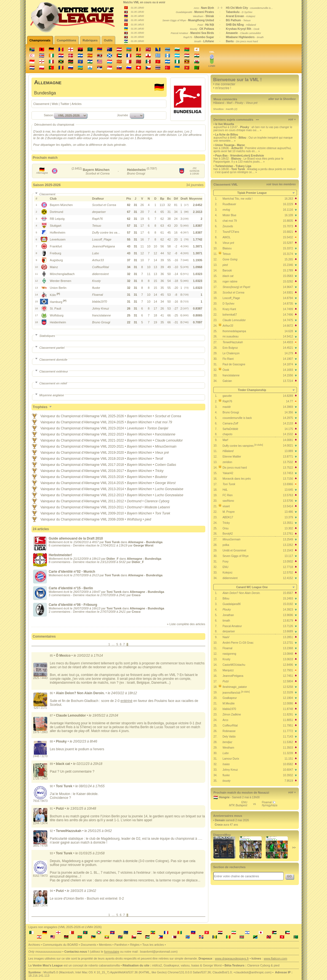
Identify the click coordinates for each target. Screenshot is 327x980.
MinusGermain (231, 539)
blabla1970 (229, 709)
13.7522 (288, 468)
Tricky (226, 523)
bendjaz (227, 742)
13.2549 (288, 539)
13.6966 (288, 484)
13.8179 (288, 621)
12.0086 (288, 703)
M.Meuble (228, 703)
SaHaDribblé (230, 429)
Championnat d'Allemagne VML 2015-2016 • (94, 477)
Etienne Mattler (232, 457)
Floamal (227, 648)
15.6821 (288, 232)
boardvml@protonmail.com (158, 952)
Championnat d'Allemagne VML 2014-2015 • (94, 483)
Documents (89, 945)
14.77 (289, 401)
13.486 (289, 512)
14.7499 (288, 309)
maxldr (227, 407)
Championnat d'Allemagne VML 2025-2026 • (94, 416)
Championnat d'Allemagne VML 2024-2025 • (94, 422)
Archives (34, 945)
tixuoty (226, 781)
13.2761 (288, 534)
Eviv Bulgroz (230, 348)
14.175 (289, 429)
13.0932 (288, 562)
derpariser (229, 631)
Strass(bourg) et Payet (236, 287)
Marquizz (228, 670)
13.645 (289, 490)
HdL (225, 490)
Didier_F (113, 559)
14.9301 (288, 293)
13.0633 (288, 659)
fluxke (226, 775)
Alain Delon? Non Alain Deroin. (241, 593)
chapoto (227, 434)
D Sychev (228, 304)
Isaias (226, 764)
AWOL (226, 237)
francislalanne (231, 375)
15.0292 (288, 282)
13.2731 (288, 643)
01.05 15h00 (137, 33)
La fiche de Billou (227, 135)
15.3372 (288, 248)
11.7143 (288, 737)
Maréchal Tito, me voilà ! (237, 199)
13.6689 (288, 631)
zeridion (227, 462)
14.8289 (288, 396)
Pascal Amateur (232, 626)
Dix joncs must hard (235, 468)
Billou (226, 599)
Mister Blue (229, 215)
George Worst (212, 965)
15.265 (289, 259)
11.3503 (288, 748)
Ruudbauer (229, 204)
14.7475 (288, 320)
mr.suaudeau (230, 336)
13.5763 (288, 495)
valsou (185, 965)
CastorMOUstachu (234, 665)
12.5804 (288, 681)
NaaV (226, 637)
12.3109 (288, 692)
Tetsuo (226, 254)
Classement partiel (49, 348)
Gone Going (230, 259)
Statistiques (45, 336)
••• (257, 120)
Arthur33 (228, 326)
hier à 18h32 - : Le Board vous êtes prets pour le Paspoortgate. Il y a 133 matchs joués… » (249, 160)
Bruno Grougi (231, 412)
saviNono (228, 501)
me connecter (225, 84)
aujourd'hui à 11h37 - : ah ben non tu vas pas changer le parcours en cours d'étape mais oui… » (253, 129)
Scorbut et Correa (233, 293)
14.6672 (288, 326)
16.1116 (288, 210)
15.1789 (288, 270)
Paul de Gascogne (234, 364)
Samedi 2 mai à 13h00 (246, 797)
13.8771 (288, 457)
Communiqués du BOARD (60, 945)
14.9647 (288, 287)
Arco (225, 720)
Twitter (65, 104)
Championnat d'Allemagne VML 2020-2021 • (94, 447)
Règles (135, 945)
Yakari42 (228, 473)
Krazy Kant (229, 309)
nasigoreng (229, 654)
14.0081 (288, 440)
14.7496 (288, 315)
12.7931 (288, 670)
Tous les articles (153, 945)
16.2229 (288, 204)
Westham (228, 748)
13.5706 (288, 501)
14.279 (289, 353)
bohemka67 (230, 315)
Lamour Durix (231, 759)
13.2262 (288, 545)
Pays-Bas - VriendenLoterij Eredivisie (240, 156)
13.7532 (288, 462)
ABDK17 (228, 517)
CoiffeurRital (230, 726)
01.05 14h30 (137, 29)
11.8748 (288, 709)
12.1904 (288, 698)
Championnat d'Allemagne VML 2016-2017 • (94, 471)
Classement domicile (51, 360)
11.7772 (288, 731)
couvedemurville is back (237, 418)
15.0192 (288, 604)
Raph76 (227, 401)
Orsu (225, 528)
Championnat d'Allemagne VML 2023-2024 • (94, 428)
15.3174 (288, 254)
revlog (226, 210)
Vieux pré (228, 243)
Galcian (227, 381)
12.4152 (288, 578)
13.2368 (288, 648)
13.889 (289, 451)
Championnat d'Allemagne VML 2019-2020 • (94, 453)
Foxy (225, 562)
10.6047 (288, 770)
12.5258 (288, 687)
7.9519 (289, 781)
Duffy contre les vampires (243, 446)
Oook (226, 370)
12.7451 (288, 676)
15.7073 (288, 226)
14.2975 (288, 418)
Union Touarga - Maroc (230, 145)
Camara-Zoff (230, 423)
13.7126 (288, 626)
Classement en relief (51, 383)
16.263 (289, 199)
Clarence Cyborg (259, 965)
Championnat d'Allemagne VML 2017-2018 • (94, 465)
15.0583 (288, 276)
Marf (230, 103)
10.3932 (288, 775)
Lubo (225, 753)
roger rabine (230, 282)
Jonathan (228, 615)
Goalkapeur (230, 698)
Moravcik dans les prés (236, 479)
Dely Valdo (229, 737)
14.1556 (288, 375)
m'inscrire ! (223, 88)
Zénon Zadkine (232, 714)
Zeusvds (228, 226)
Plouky (227, 610)
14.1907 (288, 359)
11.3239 (288, 753)
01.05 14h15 (137, 25)
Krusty (226, 659)
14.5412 (288, 336)
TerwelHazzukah (233, 342)
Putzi (225, 681)
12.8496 (288, 665)
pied (225, 265)
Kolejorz (227, 573)
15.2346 (288, 265)
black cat (228, 276)
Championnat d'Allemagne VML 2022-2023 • (94, 434)
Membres (105, 945)
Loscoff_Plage (231, 298)
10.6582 (288, 764)
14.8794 (288, 298)
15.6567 (288, 593)
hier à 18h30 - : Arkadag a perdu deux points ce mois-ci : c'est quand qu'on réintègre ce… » (255, 171)
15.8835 (288, 221)
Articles (77, 104)
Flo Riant (228, 359)
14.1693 (288, 370)
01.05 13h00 (137, 8)
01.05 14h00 (137, 16)
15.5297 (288, 243)
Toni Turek (229, 484)
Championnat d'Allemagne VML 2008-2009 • (94, 519)
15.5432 (288, 237)
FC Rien (228, 495)
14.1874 (288, 364)
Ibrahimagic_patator (235, 687)
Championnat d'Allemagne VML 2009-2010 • (94, 513)
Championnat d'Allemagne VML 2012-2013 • (94, 495)
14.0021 (288, 446)
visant (226, 506)
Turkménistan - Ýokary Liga (233, 166)
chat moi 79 (230, 221)
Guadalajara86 (232, 604)
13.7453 (288, 473)
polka (226, 545)
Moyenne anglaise (49, 395)
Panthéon (121, 945)
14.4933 (288, 342)
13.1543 (288, 550)
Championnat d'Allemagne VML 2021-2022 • (94, 440)
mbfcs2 (157, 965)
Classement (41, 104)
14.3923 (288, 610)
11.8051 (288, 720)
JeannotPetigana (233, 676)
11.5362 (288, 742)
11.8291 (288, 714)
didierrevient (230, 578)
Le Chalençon (231, 353)
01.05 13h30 (137, 12)
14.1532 (288, 434)
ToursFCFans (231, 232)
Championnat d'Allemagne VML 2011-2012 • (94, 501)
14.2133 (288, 423)
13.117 (289, 556)
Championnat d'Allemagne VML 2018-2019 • (94, 459)
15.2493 (288, 599)
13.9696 (288, 615)
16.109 (289, 215)
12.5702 (288, 573)
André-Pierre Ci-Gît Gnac (238, 643)
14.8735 (288, 304)
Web (55, 104)
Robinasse (229, 731)
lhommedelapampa (234, 331)
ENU (225, 567)
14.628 (289, 331)
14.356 (289, 412)
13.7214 (288, 381)
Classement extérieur (51, 371)
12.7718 (288, 567)
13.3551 (288, 523)
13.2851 (288, 637)
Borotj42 (228, 534)
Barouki (227, 270)
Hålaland (219, 103)
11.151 (289, 759)
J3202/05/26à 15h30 (194, 171)
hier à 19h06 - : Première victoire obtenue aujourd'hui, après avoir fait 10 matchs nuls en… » (253, 150)
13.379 (289, 517)
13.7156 (288, 479)
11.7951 (288, 726)
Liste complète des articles (187, 624)
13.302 (289, 528)
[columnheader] (71, 199)
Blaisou (227, 248)
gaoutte (227, 396)
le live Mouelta (225, 124)
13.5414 (288, 506)
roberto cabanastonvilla (104, 965)
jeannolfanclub (236, 693)
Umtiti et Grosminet (234, 550)
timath (226, 621)
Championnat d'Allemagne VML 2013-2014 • (94, 489)
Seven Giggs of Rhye (236, 556)
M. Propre (228, 512)
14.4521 (288, 348)
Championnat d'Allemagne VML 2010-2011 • (94, 507)
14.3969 (288, 407)
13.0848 (288, 654)
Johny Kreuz (230, 770)
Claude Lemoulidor (234, 320)
